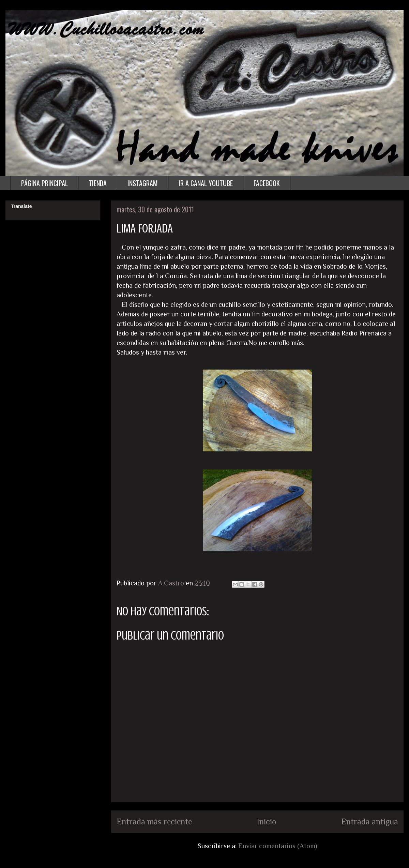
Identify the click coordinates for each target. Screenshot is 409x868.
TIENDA (98, 183)
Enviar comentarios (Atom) (278, 846)
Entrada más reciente (154, 821)
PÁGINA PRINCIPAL (44, 183)
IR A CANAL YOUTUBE (206, 183)
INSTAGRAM (143, 183)
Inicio (267, 821)
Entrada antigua (370, 821)
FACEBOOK (267, 183)
